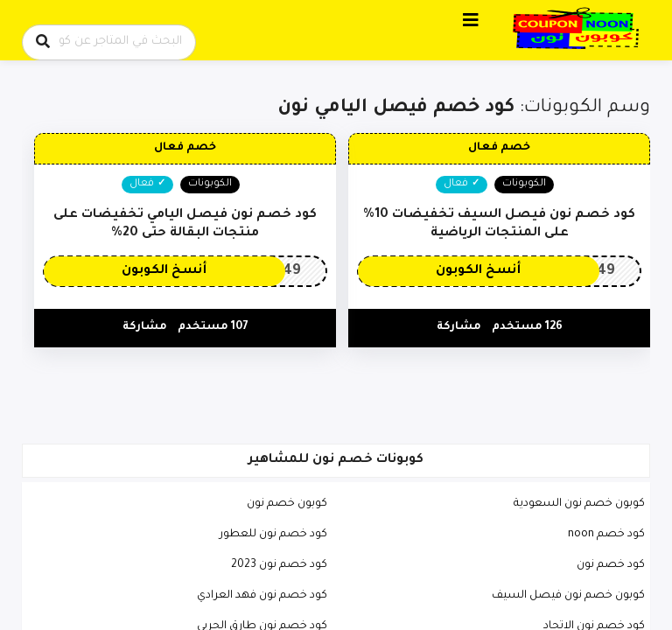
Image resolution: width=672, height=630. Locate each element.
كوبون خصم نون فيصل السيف (568, 596)
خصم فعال (499, 148)
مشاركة (459, 327)
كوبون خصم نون (287, 504)
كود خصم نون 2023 (279, 565)
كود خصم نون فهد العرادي (262, 596)
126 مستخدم (527, 327)
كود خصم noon (606, 535)
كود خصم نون (611, 565)
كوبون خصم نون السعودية (579, 504)
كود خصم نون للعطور (273, 535)
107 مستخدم (213, 327)
